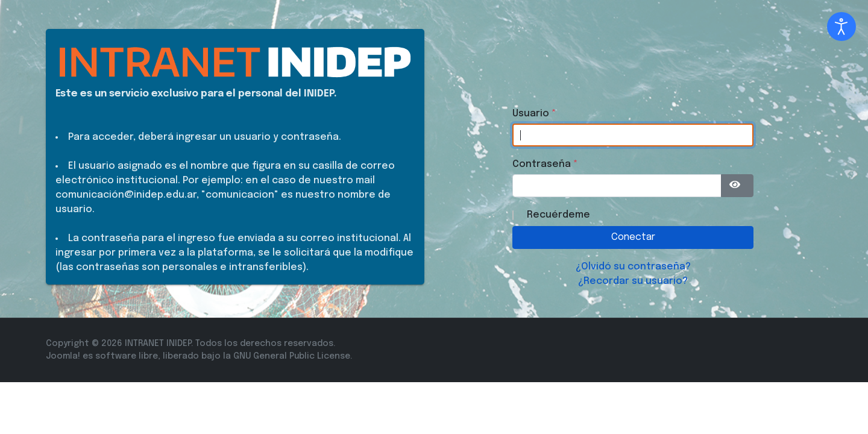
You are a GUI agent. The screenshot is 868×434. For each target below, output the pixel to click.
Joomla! (63, 356)
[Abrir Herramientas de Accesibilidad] (841, 27)
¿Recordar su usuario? (633, 281)
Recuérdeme (558, 215)
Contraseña (545, 165)
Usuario (534, 114)
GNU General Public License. (293, 356)
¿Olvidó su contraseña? (633, 267)
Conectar (633, 237)
